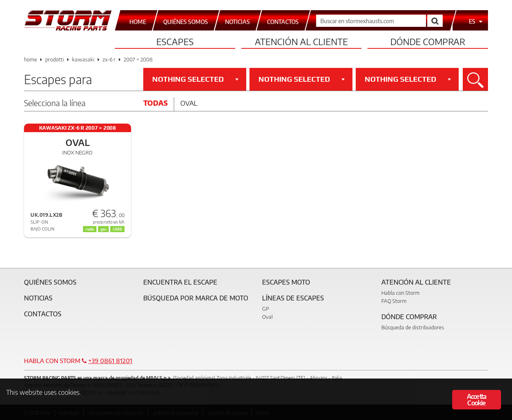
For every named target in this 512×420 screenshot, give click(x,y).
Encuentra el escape (180, 282)
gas (103, 229)
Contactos (43, 314)
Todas (155, 103)
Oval (189, 103)
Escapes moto (286, 282)
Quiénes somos (50, 282)
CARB (117, 229)
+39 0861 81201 (110, 361)
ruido (90, 229)
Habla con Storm (400, 293)
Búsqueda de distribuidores (413, 327)
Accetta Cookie (477, 400)
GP (266, 309)
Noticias (38, 298)
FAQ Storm (394, 301)
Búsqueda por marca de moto (196, 298)
